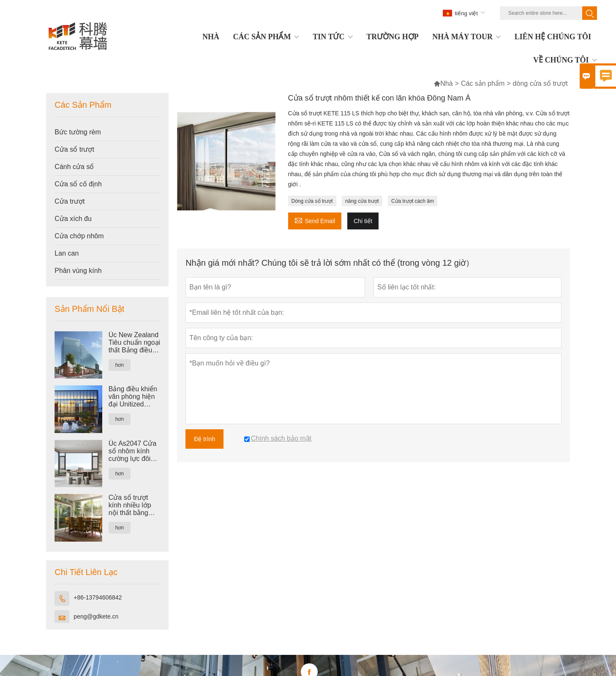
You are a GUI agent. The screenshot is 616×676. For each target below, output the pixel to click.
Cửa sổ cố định (78, 184)
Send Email (315, 220)
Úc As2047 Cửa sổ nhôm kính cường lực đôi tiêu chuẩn (132, 451)
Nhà (446, 83)
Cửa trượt (70, 201)
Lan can (67, 253)
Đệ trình (204, 439)
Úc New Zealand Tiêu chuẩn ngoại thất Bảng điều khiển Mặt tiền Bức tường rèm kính (134, 343)
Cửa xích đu (73, 219)
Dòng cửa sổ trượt (312, 201)
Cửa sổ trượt (74, 149)
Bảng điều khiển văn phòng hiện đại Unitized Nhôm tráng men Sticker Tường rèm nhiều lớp (134, 397)
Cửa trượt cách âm (413, 201)
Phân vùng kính (78, 271)
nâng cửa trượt (362, 201)
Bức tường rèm (78, 132)
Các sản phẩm (483, 83)
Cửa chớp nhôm (79, 236)
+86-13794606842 (98, 597)
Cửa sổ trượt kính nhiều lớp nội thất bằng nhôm (130, 505)
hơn (120, 365)
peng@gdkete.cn (96, 616)
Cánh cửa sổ (74, 167)
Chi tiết (363, 221)
